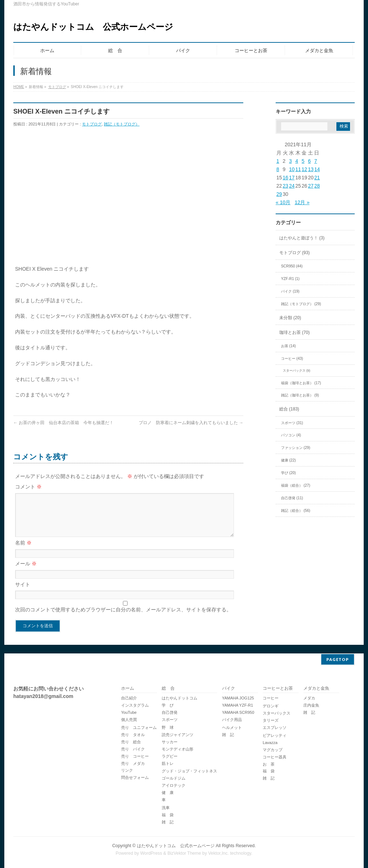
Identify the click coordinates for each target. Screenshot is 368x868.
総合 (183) (289, 409)
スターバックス (277, 713)
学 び (168, 705)
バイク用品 (232, 720)
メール (26, 572)
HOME (19, 87)
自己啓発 (170, 712)
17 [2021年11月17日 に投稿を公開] (292, 178)
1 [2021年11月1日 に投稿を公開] (278, 161)
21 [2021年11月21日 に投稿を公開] (317, 178)
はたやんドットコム (180, 698)
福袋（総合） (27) (296, 485)
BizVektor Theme (184, 853)
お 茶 (269, 764)
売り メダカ (133, 763)
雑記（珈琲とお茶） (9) (300, 395)
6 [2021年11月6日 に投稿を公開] (309, 161)
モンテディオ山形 (178, 749)
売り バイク (133, 749)
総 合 (168, 688)
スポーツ (170, 720)
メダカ (309, 698)
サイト (23, 593)
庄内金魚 (311, 705)
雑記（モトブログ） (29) (301, 304)
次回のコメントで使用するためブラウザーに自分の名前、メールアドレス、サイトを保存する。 (123, 618)
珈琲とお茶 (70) (295, 332)
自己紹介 (129, 698)
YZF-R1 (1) (290, 279)
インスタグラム (135, 705)
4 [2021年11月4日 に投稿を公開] (297, 161)
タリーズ (271, 720)
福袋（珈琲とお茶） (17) (301, 383)
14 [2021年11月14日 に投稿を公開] (317, 169)
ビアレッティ (275, 735)
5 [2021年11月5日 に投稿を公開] (303, 161)
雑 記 (168, 822)
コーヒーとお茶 (278, 688)
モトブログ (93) (295, 253)
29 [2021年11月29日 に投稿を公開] (279, 194)
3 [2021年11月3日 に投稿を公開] (290, 161)
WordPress (151, 853)
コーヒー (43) (292, 359)
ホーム (128, 688)
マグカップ (273, 750)
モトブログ (57, 87)
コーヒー (271, 698)
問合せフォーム (135, 777)
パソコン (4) (291, 435)
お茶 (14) (288, 346)
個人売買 (129, 720)
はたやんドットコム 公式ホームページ (93, 27)
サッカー (170, 742)
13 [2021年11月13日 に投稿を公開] (311, 169)
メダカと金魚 (316, 688)
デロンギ (271, 706)
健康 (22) (288, 460)
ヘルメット (232, 727)
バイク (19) (290, 291)
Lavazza (270, 743)
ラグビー (170, 756)
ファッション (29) (296, 448)
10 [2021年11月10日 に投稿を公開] (292, 169)
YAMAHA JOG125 (238, 698)
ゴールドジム (174, 778)
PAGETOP (338, 659)
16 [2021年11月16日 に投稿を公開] (286, 178)
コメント (28, 487)
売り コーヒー (135, 756)
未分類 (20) (290, 318)
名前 (23, 551)
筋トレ (168, 763)
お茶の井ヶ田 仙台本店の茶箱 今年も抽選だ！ (63, 423)
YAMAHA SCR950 (238, 712)
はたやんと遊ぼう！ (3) (302, 238)
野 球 (168, 727)
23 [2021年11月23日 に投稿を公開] (286, 186)
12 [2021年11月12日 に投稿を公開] (304, 169)
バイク (229, 688)
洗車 (166, 808)
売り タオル (133, 735)
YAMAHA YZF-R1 (238, 705)
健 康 (168, 793)
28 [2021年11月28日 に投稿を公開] (317, 186)
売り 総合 (131, 742)
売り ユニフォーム (139, 727)
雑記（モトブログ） (122, 124)
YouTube (129, 712)
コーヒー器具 (275, 757)
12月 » (302, 202)
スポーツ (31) (292, 423)
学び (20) (288, 473)
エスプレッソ (275, 727)
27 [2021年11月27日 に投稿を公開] (311, 186)
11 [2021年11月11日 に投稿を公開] (298, 169)
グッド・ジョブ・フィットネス (189, 771)
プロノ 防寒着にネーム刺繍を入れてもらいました (191, 423)
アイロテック (174, 785)
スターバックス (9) (296, 371)
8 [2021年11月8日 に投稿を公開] (278, 169)
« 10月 (283, 202)
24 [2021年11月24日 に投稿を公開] (292, 186)
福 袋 (168, 815)
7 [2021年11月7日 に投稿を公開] (316, 161)
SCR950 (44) (292, 266)
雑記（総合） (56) (296, 511)
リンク (127, 770)
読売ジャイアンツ (178, 735)
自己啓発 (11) (292, 498)
